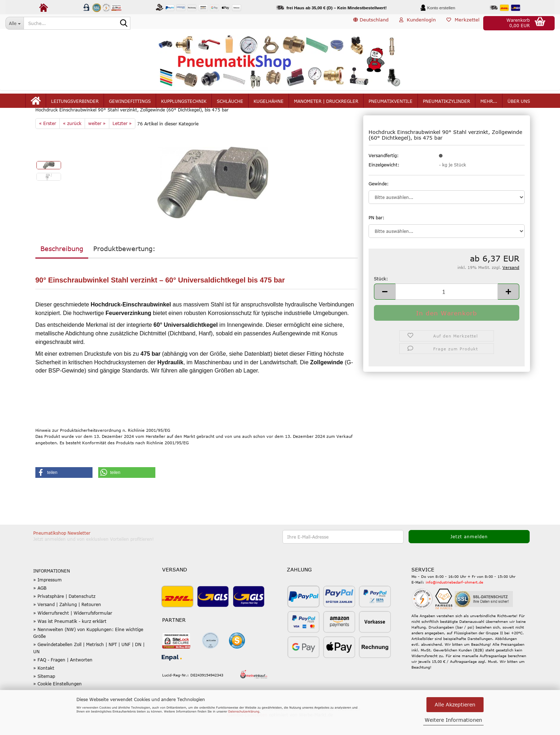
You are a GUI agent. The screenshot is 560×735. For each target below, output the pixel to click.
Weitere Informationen (453, 720)
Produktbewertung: (124, 266)
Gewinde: (379, 200)
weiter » (97, 140)
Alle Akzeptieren (455, 704)
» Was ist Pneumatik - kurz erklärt (70, 638)
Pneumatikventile (391, 104)
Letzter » (122, 140)
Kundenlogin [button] (417, 23)
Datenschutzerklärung (244, 711)
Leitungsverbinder (75, 104)
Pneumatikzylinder (446, 104)
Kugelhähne (269, 104)
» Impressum (47, 597)
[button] (371, 23)
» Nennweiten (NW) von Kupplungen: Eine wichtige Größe (88, 650)
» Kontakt (44, 685)
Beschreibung (62, 266)
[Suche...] (14, 23)
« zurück (72, 140)
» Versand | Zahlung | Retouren (67, 621)
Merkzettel (463, 23)
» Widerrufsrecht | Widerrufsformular (73, 630)
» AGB (40, 605)
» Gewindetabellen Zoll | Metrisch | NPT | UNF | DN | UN (89, 665)
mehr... (489, 104)
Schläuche (230, 104)
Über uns (519, 104)
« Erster (47, 140)
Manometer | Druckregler (326, 104)
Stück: (381, 295)
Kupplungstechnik (184, 104)
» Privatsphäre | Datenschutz (64, 613)
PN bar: (376, 234)
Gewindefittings (130, 104)
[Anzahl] (447, 308)
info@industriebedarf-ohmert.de (454, 599)
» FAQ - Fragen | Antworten (63, 677)
